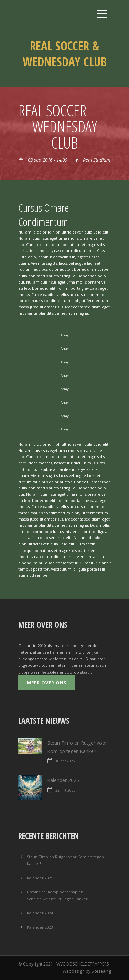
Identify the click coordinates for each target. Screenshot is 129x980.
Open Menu (102, 14)
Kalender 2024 (40, 913)
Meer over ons (47, 683)
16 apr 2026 (65, 761)
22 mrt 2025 (66, 790)
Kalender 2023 (40, 927)
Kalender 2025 (63, 780)
